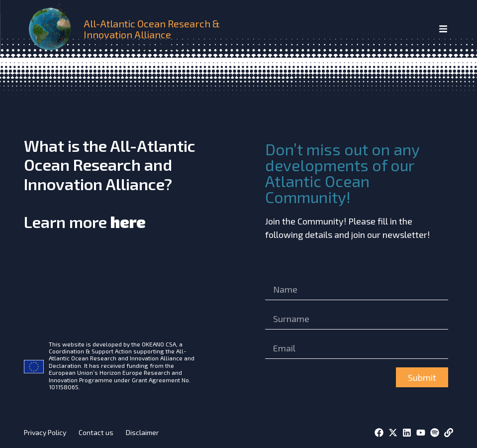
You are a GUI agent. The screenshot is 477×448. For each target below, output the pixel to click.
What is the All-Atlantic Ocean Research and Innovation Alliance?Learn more (110, 184)
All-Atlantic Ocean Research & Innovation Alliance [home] (152, 29)
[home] (52, 29)
